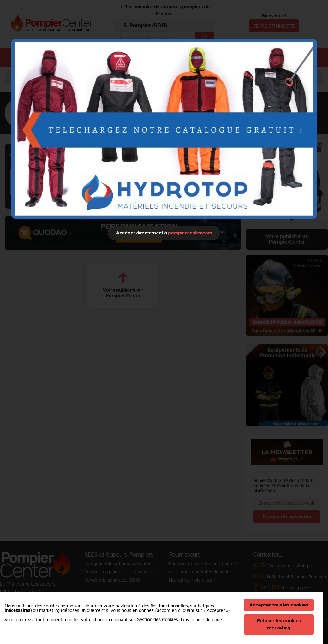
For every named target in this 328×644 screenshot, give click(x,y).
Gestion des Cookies (157, 620)
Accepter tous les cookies (279, 605)
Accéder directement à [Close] (164, 233)
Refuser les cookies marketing (279, 624)
